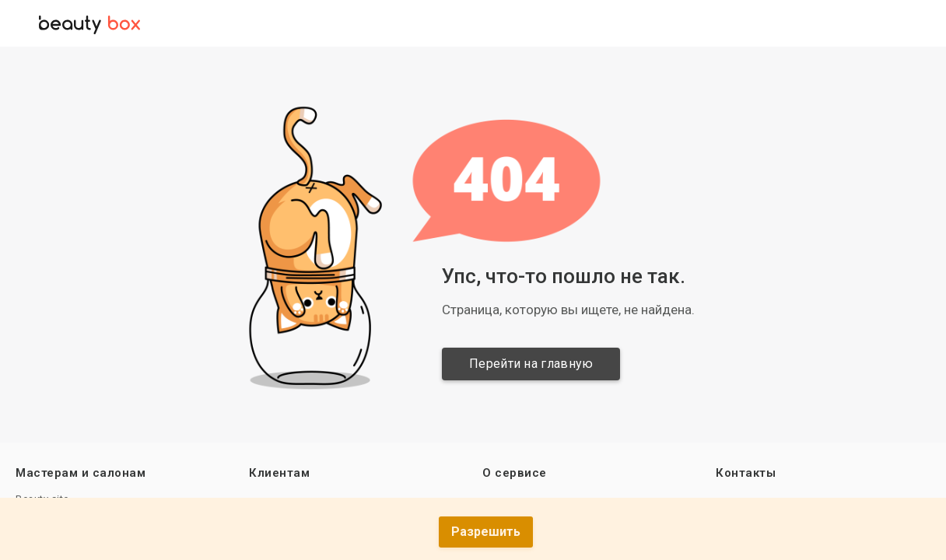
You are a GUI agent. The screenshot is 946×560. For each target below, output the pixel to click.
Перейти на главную (531, 364)
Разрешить (486, 532)
